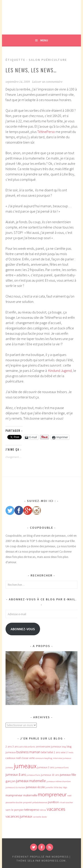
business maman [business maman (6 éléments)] (28, 752)
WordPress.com (54, 861)
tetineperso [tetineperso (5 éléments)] (32, 810)
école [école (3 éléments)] (44, 817)
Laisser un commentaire (47, 82)
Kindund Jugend (60, 371)
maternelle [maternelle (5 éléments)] (30, 795)
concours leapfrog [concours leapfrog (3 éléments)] (44, 758)
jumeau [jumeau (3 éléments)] (9, 767)
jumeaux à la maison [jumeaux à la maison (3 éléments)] (15, 787)
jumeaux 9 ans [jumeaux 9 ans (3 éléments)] (33, 775)
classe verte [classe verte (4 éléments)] (28, 758)
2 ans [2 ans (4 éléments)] (9, 746)
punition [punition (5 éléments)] (53, 802)
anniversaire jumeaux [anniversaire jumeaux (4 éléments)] (48, 746)
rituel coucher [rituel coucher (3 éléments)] (66, 802)
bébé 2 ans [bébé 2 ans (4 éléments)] (54, 752)
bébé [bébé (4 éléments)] (44, 752)
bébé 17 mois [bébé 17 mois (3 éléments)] (67, 752)
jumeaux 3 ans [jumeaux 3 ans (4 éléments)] (46, 767)
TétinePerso (46, 132)
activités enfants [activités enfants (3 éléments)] (27, 747)
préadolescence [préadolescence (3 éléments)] (40, 802)
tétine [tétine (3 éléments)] (43, 810)
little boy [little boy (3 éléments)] (58, 787)
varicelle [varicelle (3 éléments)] (37, 817)
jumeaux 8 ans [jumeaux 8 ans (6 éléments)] (16, 774)
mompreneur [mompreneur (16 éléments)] (52, 794)
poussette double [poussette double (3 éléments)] (14, 802)
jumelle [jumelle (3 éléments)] (49, 787)
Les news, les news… (31, 70)
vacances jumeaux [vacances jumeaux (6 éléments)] (19, 816)
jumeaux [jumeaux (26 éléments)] (25, 766)
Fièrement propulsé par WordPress (41, 857)
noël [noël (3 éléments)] (69, 796)
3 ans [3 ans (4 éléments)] (15, 746)
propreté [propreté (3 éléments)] (27, 802)
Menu (44, 40)
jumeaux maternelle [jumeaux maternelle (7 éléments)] (31, 781)
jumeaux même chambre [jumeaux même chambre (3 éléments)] (59, 781)
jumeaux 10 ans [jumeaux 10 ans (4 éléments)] (50, 775)
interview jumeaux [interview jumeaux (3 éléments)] (62, 758)
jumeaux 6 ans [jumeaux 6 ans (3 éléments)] (62, 767)
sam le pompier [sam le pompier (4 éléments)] (15, 810)
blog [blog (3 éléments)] (64, 747)
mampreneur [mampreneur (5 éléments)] (14, 795)
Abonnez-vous (23, 629)
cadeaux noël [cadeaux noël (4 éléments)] (13, 758)
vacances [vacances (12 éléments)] (56, 809)
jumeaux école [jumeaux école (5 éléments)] (35, 787)
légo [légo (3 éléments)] (65, 787)
